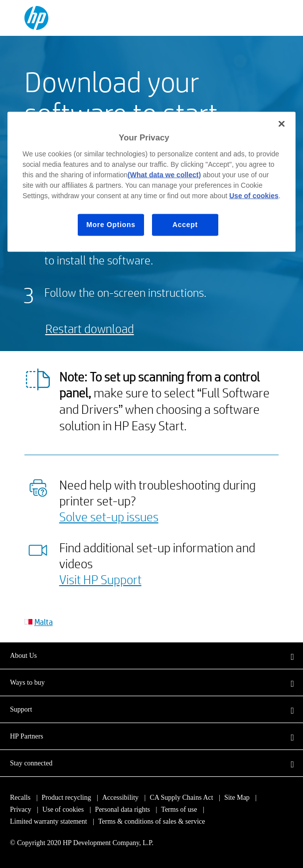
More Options (111, 225)
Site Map (237, 798)
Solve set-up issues (109, 516)
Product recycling (67, 798)
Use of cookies (63, 809)
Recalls (20, 798)
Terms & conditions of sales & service (151, 821)
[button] (151, 655)
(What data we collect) (164, 175)
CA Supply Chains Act (181, 798)
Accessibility (120, 798)
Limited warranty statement (49, 821)
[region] (151, 182)
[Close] (282, 124)
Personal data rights (123, 809)
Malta (44, 622)
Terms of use (179, 809)
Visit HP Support (100, 579)
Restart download (90, 328)
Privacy (21, 809)
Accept (185, 225)
